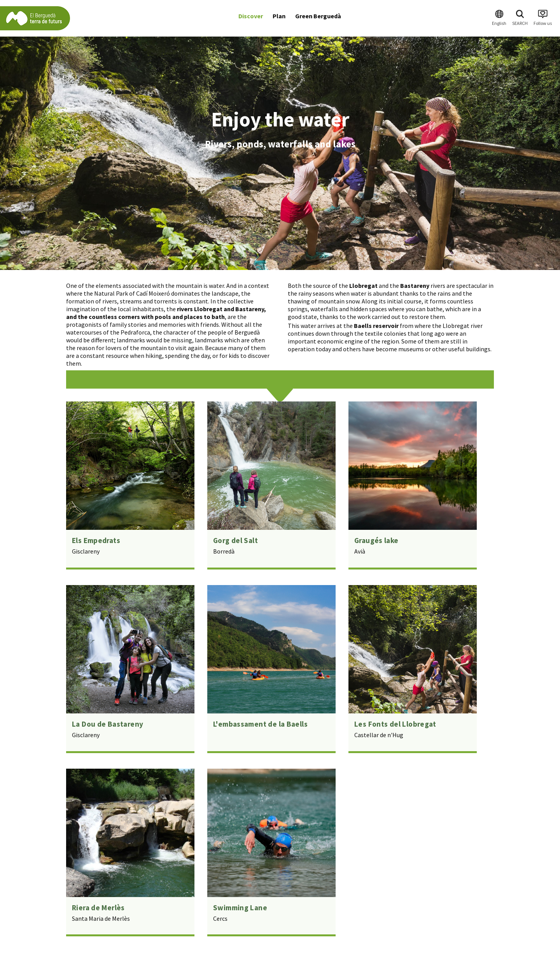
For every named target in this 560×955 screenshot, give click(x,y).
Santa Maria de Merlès (101, 918)
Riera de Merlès (98, 908)
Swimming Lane (240, 908)
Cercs (220, 918)
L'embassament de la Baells (260, 724)
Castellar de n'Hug (379, 735)
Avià (360, 551)
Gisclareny (86, 551)
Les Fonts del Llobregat (395, 724)
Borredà (224, 551)
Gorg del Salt (235, 540)
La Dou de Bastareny (108, 724)
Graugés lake (376, 540)
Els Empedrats (96, 540)
